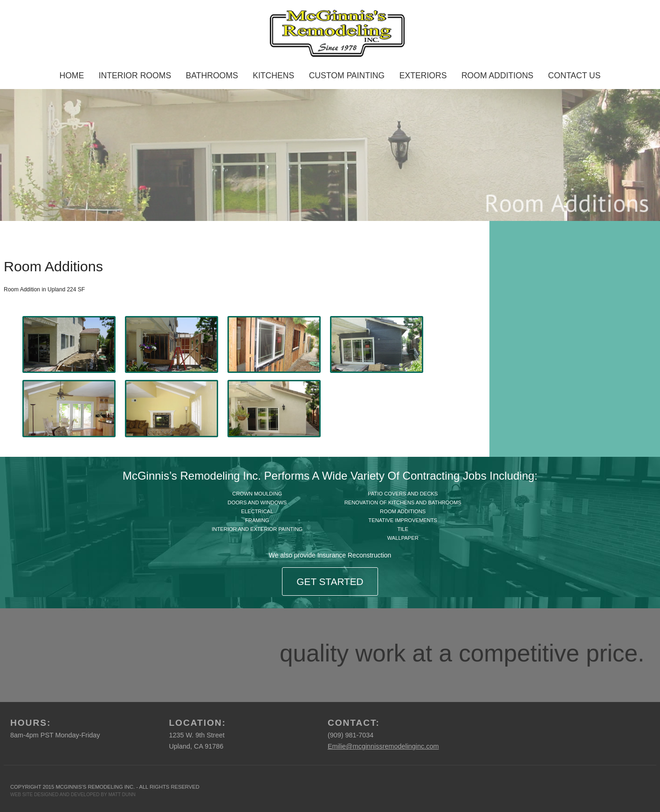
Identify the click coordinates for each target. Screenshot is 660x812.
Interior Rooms (135, 76)
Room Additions (497, 76)
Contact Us (574, 76)
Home (72, 76)
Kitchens (273, 76)
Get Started (330, 581)
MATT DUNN (122, 795)
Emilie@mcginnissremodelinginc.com (383, 746)
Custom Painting (347, 76)
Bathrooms (212, 76)
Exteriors (423, 76)
